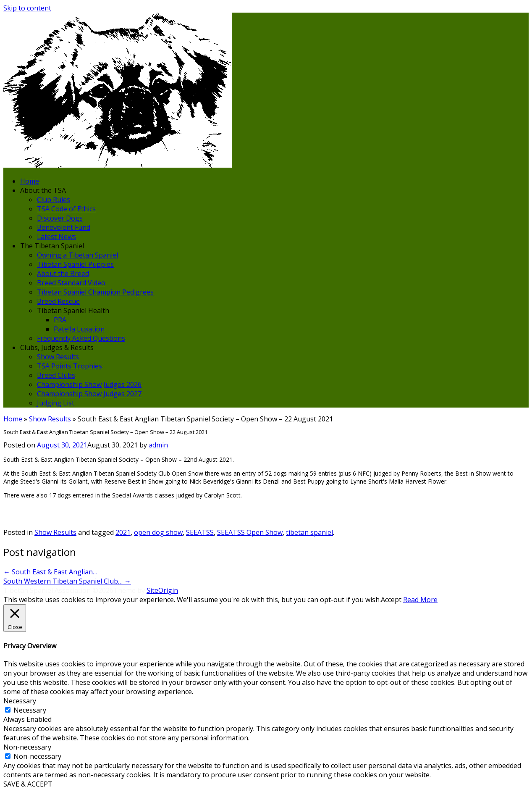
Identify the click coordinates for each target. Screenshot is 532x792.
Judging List (56, 403)
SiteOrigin (162, 590)
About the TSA (43, 190)
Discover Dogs (60, 218)
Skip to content (27, 8)
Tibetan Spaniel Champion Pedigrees (95, 292)
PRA (60, 320)
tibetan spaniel (309, 532)
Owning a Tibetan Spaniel (77, 255)
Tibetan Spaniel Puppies (75, 264)
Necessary (30, 710)
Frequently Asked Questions (81, 338)
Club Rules (54, 200)
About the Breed (63, 274)
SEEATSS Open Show (250, 532)
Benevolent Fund (64, 227)
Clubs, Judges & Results (57, 347)
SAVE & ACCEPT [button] (28, 784)
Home (30, 181)
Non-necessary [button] (27, 747)
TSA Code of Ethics (66, 209)
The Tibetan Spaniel (52, 246)
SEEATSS (200, 532)
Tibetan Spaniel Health (73, 310)
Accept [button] (391, 600)
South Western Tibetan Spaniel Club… (67, 581)
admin (158, 445)
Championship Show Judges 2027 (89, 394)
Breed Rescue (58, 301)
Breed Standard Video (71, 283)
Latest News (56, 237)
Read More (420, 600)
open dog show (158, 532)
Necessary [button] (20, 701)
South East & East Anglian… (50, 572)
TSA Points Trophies (69, 366)
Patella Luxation (79, 329)
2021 (123, 532)
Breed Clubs (56, 375)
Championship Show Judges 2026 (89, 384)
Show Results (58, 357)
